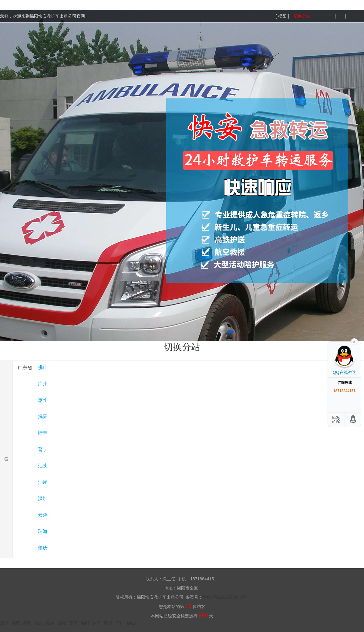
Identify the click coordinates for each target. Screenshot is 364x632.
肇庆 (43, 548)
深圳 (43, 499)
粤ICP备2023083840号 (224, 597)
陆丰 (43, 433)
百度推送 (356, 16)
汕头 (43, 466)
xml (340, 16)
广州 (43, 384)
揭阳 (43, 417)
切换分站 (302, 16)
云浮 (43, 515)
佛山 (43, 367)
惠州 (43, 400)
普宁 (43, 449)
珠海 (43, 531)
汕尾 (43, 482)
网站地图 (325, 16)
